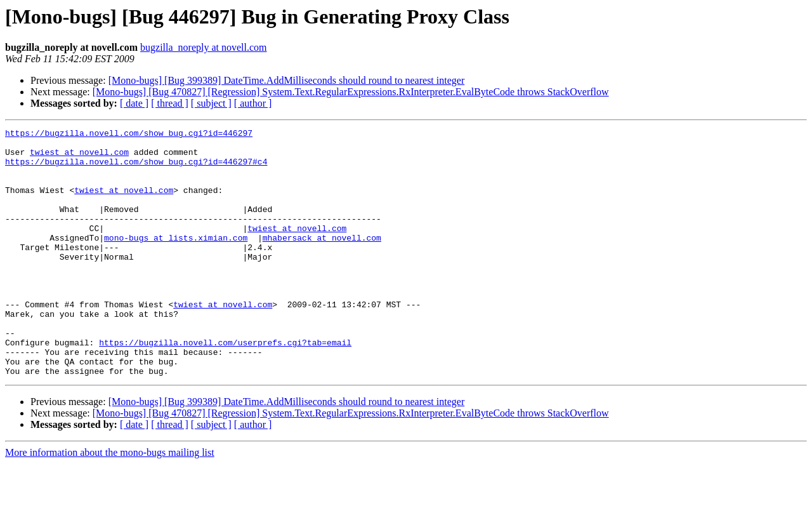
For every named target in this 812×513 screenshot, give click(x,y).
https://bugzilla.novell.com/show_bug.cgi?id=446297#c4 (136, 169)
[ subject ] (211, 103)
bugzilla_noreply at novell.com (204, 47)
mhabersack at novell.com (322, 260)
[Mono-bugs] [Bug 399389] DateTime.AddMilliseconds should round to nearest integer (287, 80)
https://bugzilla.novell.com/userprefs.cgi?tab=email (225, 386)
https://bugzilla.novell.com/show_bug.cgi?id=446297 (129, 135)
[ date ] (134, 103)
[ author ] (253, 103)
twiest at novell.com (79, 157)
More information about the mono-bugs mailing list (110, 502)
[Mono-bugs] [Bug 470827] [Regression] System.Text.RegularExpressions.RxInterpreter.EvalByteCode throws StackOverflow (351, 92)
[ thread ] (170, 103)
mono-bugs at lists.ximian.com (176, 260)
